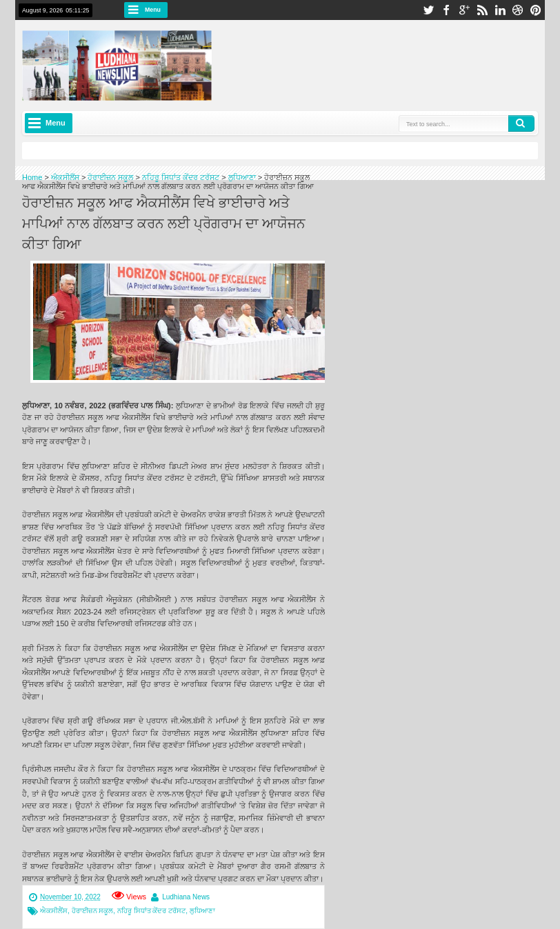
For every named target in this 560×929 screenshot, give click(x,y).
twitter (428, 10)
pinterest (536, 10)
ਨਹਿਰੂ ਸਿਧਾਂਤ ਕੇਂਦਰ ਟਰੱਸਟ (151, 911)
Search (521, 123)
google (464, 10)
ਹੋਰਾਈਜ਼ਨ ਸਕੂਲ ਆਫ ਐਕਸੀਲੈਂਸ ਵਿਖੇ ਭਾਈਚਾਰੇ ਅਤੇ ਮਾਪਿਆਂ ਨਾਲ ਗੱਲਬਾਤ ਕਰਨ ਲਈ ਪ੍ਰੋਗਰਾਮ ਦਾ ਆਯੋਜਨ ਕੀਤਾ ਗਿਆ (164, 222)
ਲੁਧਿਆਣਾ (202, 911)
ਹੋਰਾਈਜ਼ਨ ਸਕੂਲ (93, 911)
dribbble (518, 10)
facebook (446, 10)
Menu (153, 10)
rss (482, 10)
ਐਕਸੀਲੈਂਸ (54, 911)
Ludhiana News (186, 897)
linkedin (500, 10)
